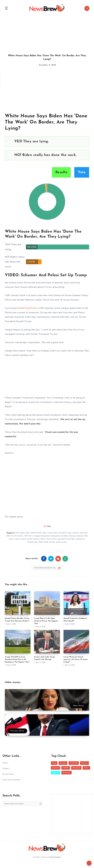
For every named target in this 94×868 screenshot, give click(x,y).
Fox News (19, 536)
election (76, 533)
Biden (23, 533)
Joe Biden (64, 536)
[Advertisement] (47, 33)
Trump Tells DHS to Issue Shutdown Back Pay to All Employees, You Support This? (17, 660)
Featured (74, 763)
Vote (82, 173)
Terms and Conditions (12, 780)
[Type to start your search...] (23, 804)
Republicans (33, 542)
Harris (31, 536)
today (58, 542)
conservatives (53, 533)
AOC (18, 533)
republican (80, 539)
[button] (50, 142)
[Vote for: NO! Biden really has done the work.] (47, 155)
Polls (49, 527)
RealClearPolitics (28, 308)
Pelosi (43, 539)
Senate (52, 542)
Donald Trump (66, 533)
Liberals (80, 536)
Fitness (84, 763)
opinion (36, 539)
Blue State (31, 533)
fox (13, 536)
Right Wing (43, 542)
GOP (26, 536)
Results (61, 173)
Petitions (67, 773)
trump (64, 542)
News (86, 768)
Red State (71, 539)
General (56, 768)
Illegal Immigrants (42, 536)
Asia (54, 763)
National (76, 768)
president (62, 539)
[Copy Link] (47, 568)
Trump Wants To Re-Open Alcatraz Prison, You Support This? (46, 621)
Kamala (72, 536)
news (17, 539)
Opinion (56, 773)
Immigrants (55, 536)
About (5, 763)
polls (55, 539)
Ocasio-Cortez (27, 539)
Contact (6, 769)
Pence (49, 539)
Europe (63, 763)
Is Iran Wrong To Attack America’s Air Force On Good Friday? (76, 660)
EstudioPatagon (55, 857)
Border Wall (41, 533)
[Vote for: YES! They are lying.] (47, 142)
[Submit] (40, 804)
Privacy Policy (8, 774)
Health (66, 768)
